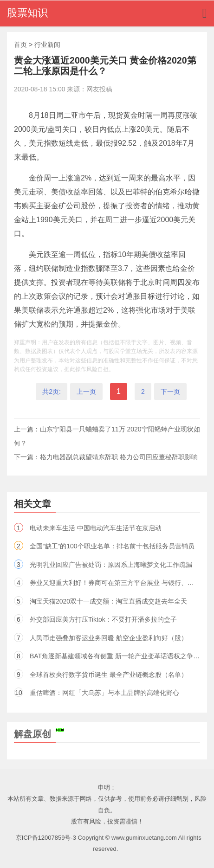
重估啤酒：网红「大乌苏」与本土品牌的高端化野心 (104, 693)
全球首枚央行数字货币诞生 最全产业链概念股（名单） (109, 675)
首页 (20, 45)
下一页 (170, 392)
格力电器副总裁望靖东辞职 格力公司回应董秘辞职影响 (119, 457)
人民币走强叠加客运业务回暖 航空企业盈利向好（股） (109, 638)
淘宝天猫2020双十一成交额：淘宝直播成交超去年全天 (108, 601)
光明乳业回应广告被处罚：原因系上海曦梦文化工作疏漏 (111, 565)
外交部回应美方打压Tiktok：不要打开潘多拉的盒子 (103, 619)
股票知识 (27, 13)
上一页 (86, 392)
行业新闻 (47, 45)
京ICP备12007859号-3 (46, 838)
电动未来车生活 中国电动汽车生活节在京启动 (96, 528)
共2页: (52, 392)
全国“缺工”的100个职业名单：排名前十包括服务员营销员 (112, 546)
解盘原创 (39, 734)
